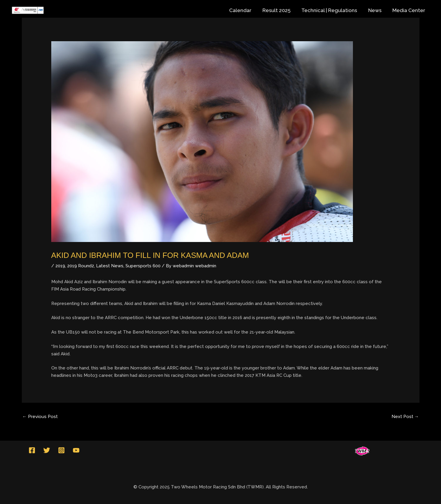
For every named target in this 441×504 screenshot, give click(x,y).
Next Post (405, 417)
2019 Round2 (81, 266)
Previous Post (40, 417)
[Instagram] (61, 450)
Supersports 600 (143, 266)
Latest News (110, 266)
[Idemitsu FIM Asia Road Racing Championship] (28, 10)
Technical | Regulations (332, 10)
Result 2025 (280, 10)
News (376, 10)
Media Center (409, 10)
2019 (60, 266)
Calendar (245, 10)
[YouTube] (76, 450)
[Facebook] (32, 450)
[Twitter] (47, 450)
